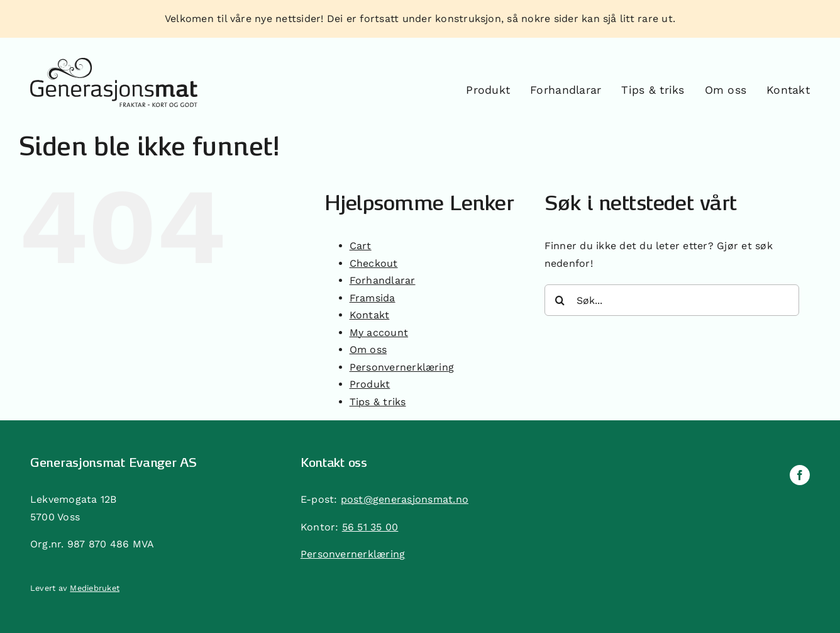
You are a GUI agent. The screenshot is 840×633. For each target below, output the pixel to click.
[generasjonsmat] (114, 63)
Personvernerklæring (402, 367)
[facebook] (800, 475)
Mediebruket (95, 588)
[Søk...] (672, 300)
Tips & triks (378, 402)
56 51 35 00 (370, 527)
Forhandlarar (383, 280)
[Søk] (560, 300)
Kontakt (370, 315)
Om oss (368, 350)
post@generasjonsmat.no (405, 499)
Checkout (374, 263)
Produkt (370, 384)
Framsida (373, 298)
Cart (361, 246)
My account (379, 333)
